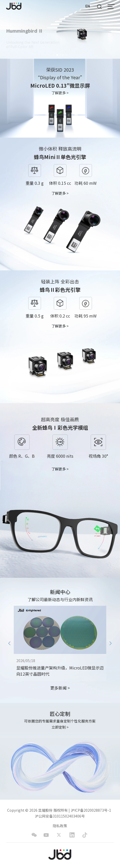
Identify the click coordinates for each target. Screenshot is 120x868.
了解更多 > (60, 93)
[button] (54, 54)
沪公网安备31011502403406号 (60, 816)
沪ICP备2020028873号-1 (91, 810)
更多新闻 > (60, 688)
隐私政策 (60, 826)
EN (88, 6)
